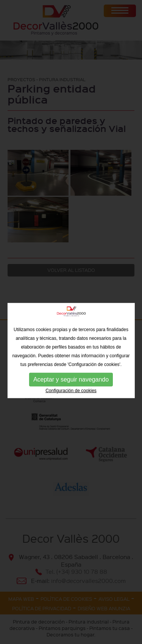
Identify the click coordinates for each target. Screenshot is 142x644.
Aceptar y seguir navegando (71, 390)
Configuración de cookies (71, 401)
